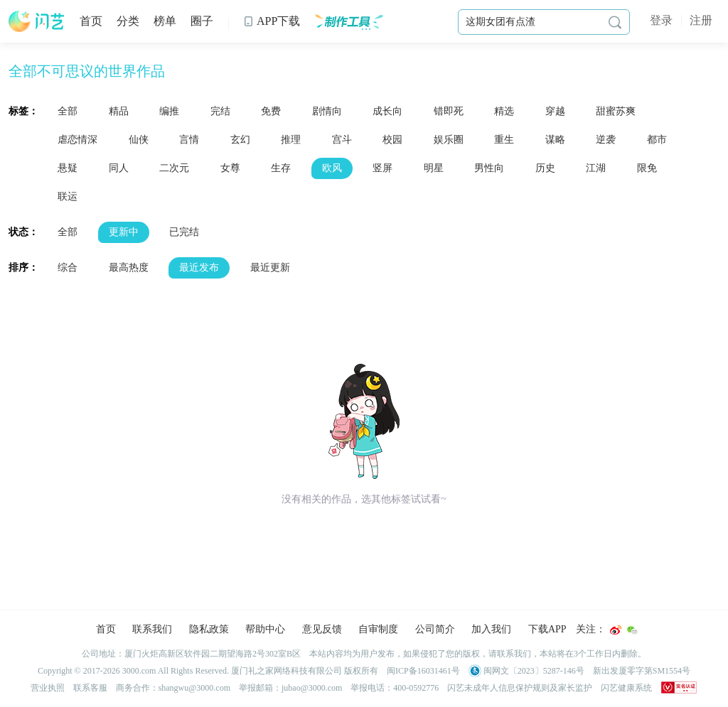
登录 (661, 20)
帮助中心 (265, 629)
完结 (220, 111)
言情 (189, 140)
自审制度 (378, 629)
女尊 (230, 168)
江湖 (596, 168)
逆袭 (606, 140)
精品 (119, 111)
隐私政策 (209, 629)
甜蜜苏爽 (616, 111)
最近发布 (199, 268)
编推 (169, 111)
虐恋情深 (77, 140)
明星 (434, 168)
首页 (91, 21)
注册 (701, 20)
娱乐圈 (449, 140)
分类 (128, 21)
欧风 (332, 168)
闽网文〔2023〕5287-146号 (526, 671)
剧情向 (327, 111)
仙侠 (139, 140)
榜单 (165, 21)
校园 (392, 140)
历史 (545, 168)
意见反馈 (322, 629)
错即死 (449, 111)
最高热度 (129, 268)
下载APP (547, 629)
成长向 (387, 111)
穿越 (555, 111)
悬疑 (68, 168)
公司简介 (435, 629)
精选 (504, 111)
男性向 (489, 168)
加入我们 (491, 629)
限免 (647, 168)
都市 (657, 140)
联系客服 (90, 688)
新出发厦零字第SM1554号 (642, 671)
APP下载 (272, 21)
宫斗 (342, 140)
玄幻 (240, 140)
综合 (68, 268)
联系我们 (152, 629)
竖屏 (382, 168)
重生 (504, 140)
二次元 (174, 168)
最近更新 (270, 268)
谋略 (555, 140)
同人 (119, 168)
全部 (68, 111)
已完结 (184, 232)
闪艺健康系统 (626, 688)
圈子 (202, 21)
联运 (68, 196)
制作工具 (349, 21)
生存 (281, 168)
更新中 (124, 232)
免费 (271, 111)
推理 (291, 140)
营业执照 (48, 688)
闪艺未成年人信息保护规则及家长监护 (520, 688)
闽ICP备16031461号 (423, 671)
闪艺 (37, 21)
